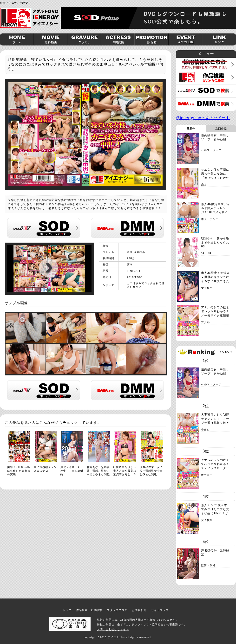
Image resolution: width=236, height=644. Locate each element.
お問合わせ (139, 610)
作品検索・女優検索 (89, 610)
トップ (67, 610)
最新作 (191, 129)
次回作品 (221, 129)
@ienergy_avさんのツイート (203, 118)
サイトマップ (160, 610)
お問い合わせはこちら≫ (113, 629)
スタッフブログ (117, 610)
